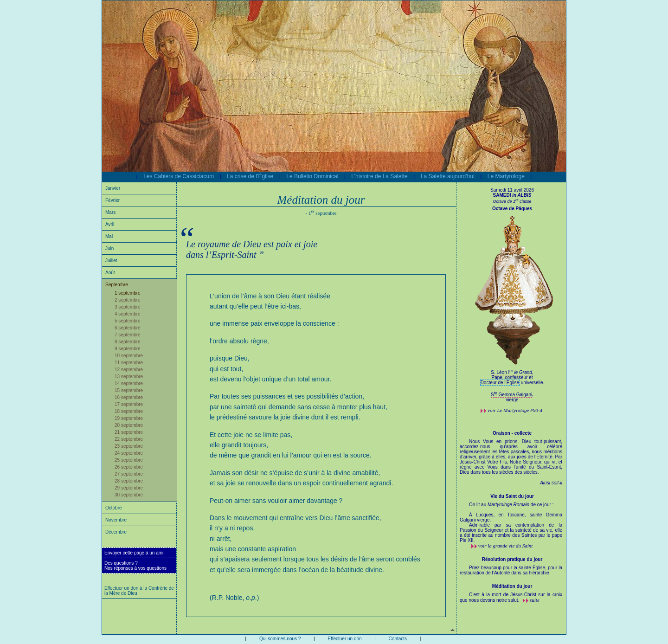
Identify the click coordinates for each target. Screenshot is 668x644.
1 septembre (128, 293)
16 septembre (129, 397)
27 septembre (129, 474)
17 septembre (129, 404)
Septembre (117, 285)
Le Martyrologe (506, 176)
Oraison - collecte (512, 433)
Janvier (113, 188)
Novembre (116, 520)
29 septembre (129, 488)
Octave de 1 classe (512, 201)
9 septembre (128, 349)
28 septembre (129, 481)
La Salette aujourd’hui (448, 176)
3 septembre (128, 307)
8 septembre (128, 342)
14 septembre (129, 383)
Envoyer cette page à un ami (134, 553)
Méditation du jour (512, 586)
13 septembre (129, 377)
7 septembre (128, 335)
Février (112, 200)
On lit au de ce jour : (511, 522)
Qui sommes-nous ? (280, 639)
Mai (109, 236)
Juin (109, 248)
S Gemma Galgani (511, 395)
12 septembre (129, 370)
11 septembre (129, 363)
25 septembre (129, 460)
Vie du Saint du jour (512, 496)
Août (110, 273)
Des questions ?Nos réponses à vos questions (135, 566)
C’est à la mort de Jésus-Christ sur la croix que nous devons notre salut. (511, 597)
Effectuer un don (344, 639)
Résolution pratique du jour (512, 559)
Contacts (398, 639)
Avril (110, 224)
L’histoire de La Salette (379, 176)
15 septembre (129, 390)
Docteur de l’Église (500, 383)
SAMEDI (512, 195)
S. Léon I (511, 372)
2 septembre (128, 300)
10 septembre (129, 356)
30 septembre (129, 495)
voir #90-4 (515, 410)
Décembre (116, 532)
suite (535, 600)
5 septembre (128, 321)
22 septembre (129, 439)
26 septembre (129, 467)
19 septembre (129, 418)
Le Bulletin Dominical (312, 176)
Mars (110, 212)
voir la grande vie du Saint (506, 546)
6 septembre (128, 328)
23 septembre (129, 446)
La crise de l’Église (250, 176)
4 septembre (128, 314)
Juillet (111, 261)
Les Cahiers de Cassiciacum (179, 176)
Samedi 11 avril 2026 (512, 190)
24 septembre (129, 453)
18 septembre (129, 411)
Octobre (114, 508)
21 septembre (129, 432)
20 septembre (129, 425)
